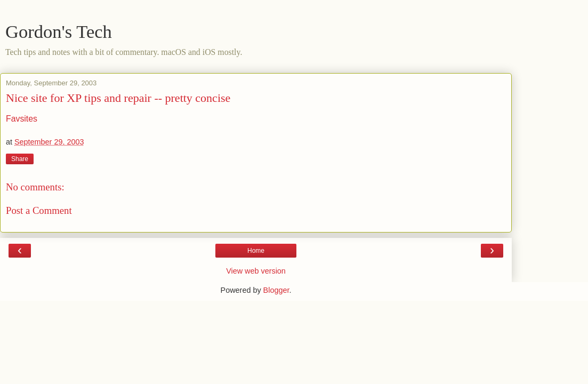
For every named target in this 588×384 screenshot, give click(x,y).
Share (20, 159)
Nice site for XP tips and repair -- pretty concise (118, 98)
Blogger (276, 290)
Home (256, 251)
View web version (256, 271)
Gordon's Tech (59, 31)
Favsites (22, 119)
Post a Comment (39, 210)
